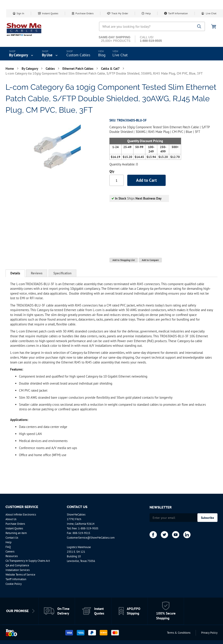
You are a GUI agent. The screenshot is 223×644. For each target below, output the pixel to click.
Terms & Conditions (179, 633)
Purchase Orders (84, 13)
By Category (30, 69)
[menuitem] (22, 54)
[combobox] (152, 26)
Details (15, 273)
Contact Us (12, 538)
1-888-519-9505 (88, 528)
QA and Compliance (17, 565)
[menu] (111, 54)
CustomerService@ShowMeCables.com (91, 538)
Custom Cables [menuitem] (78, 55)
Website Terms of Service (20, 575)
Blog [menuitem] (102, 55)
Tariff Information (178, 13)
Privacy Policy (209, 633)
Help (148, 13)
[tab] (15, 273)
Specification (62, 273)
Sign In (20, 13)
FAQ (8, 547)
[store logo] (24, 29)
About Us (11, 519)
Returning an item (16, 533)
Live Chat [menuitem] (120, 55)
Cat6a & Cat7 (111, 69)
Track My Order (120, 13)
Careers (10, 551)
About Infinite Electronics (21, 515)
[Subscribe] (207, 518)
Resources (12, 556)
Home (10, 69)
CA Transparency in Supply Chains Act (28, 561)
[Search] (199, 27)
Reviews (37, 273)
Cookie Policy (14, 584)
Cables (51, 69)
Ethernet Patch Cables (78, 69)
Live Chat (211, 13)
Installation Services (18, 570)
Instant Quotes (50, 13)
